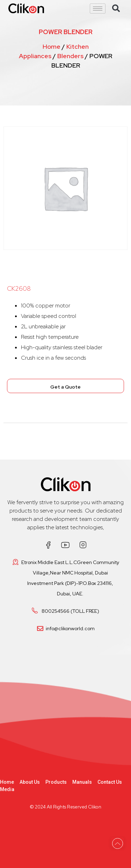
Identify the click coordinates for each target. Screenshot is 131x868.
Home (52, 46)
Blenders (70, 56)
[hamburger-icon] (98, 9)
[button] (116, 8)
